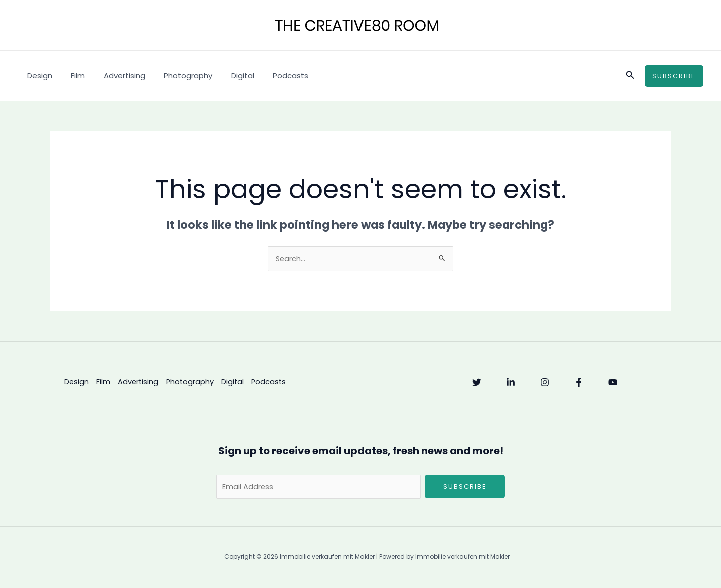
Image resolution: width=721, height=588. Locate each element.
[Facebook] (579, 383)
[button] (630, 76)
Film (72, 75)
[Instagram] (545, 383)
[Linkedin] (511, 383)
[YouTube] (613, 383)
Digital (226, 75)
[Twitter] (477, 383)
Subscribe (465, 487)
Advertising (115, 75)
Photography (175, 75)
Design (38, 75)
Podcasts (270, 75)
